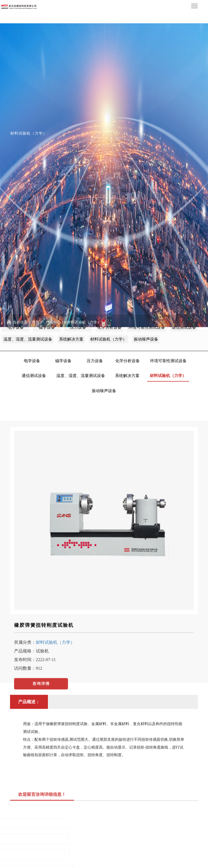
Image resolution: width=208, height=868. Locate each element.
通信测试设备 (34, 376)
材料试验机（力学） (84, 336)
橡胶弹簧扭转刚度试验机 (44, 648)
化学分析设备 (128, 361)
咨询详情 (41, 707)
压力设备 (95, 361)
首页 (35, 336)
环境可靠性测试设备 (168, 361)
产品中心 (53, 336)
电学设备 (32, 361)
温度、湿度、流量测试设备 (81, 376)
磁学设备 (63, 361)
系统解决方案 (127, 376)
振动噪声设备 (104, 391)
